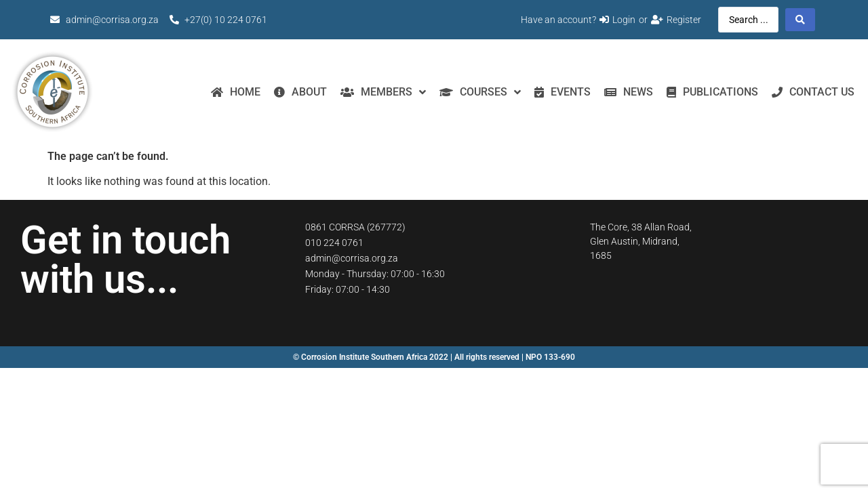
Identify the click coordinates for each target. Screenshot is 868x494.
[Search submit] (800, 20)
